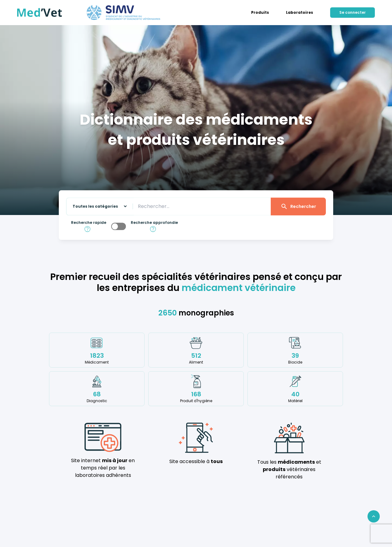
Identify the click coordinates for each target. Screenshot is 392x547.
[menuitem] (260, 13)
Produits (260, 13)
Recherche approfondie (154, 223)
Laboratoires (300, 13)
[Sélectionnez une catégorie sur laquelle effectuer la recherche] (97, 207)
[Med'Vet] (40, 13)
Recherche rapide (89, 223)
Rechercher (298, 206)
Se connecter (352, 12)
